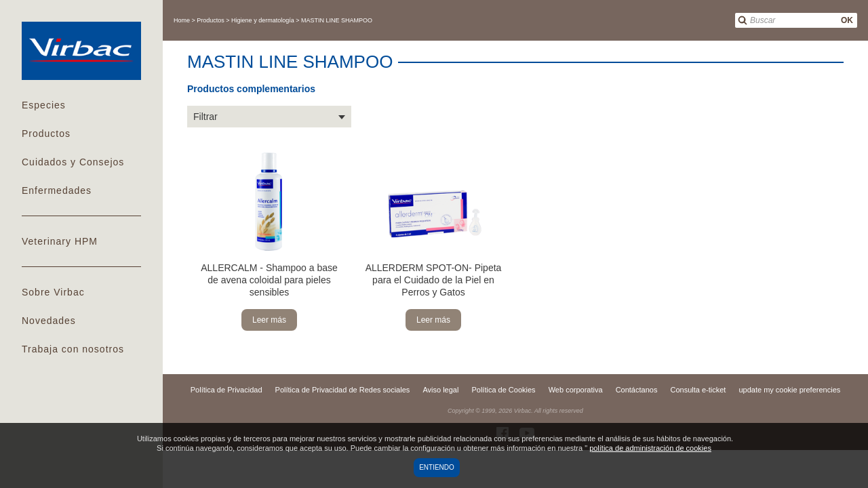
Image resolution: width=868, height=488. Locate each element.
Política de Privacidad (226, 390)
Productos (46, 134)
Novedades (49, 321)
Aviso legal (440, 390)
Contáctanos (637, 390)
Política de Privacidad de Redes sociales (343, 390)
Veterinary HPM (60, 241)
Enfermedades (57, 190)
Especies (44, 105)
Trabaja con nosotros (73, 349)
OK (847, 20)
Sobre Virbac (53, 292)
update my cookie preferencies (789, 390)
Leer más (269, 320)
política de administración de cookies (650, 448)
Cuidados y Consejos (73, 162)
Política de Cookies (503, 390)
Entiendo (437, 467)
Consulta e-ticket (698, 390)
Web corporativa (576, 390)
